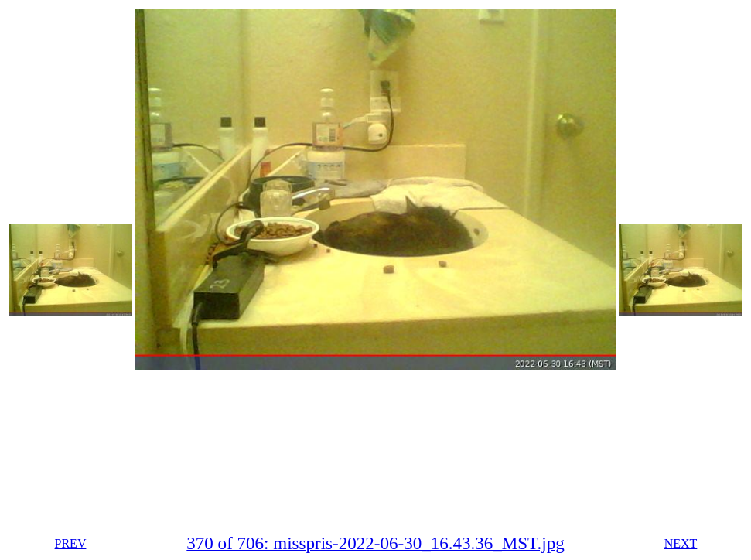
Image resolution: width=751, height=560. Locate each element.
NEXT (681, 543)
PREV (71, 543)
